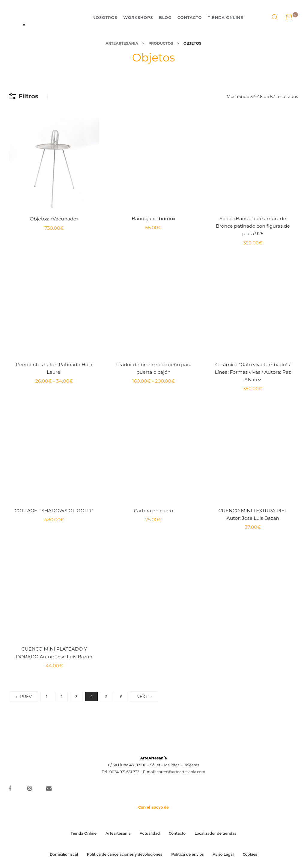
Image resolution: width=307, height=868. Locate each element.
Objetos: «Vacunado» (54, 219)
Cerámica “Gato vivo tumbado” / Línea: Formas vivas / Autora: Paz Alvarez (253, 372)
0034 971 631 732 (124, 772)
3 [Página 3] (77, 697)
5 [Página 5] (106, 697)
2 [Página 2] (62, 697)
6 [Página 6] (121, 697)
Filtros (24, 97)
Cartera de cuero (154, 511)
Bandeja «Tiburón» (153, 218)
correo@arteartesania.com (181, 772)
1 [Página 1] (46, 697)
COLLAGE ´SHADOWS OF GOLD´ (54, 511)
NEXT (144, 697)
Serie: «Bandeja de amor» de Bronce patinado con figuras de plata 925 (253, 226)
